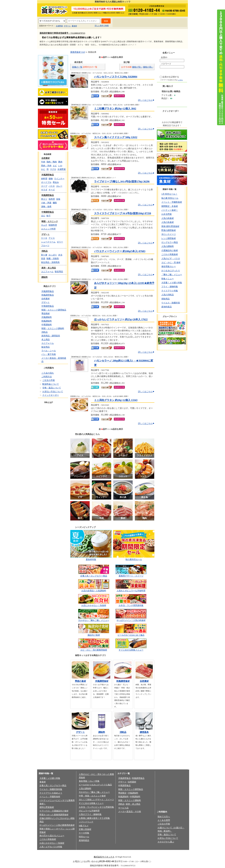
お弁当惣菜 (167, 214)
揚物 (51, 179)
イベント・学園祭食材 (172, 202)
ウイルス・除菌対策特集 (51, 789)
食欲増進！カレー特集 (89, 781)
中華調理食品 (48, 212)
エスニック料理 (48, 229)
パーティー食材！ (170, 210)
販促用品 (59, 271)
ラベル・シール (49, 351)
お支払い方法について (53, 392)
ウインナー (59, 179)
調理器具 (144, 732)
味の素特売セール (134, 559)
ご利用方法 (47, 377)
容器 (43, 258)
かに (43, 169)
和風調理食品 (48, 195)
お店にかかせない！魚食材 (94, 605)
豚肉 (60, 162)
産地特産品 (167, 307)
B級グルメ (84, 826)
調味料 (45, 277)
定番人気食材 (85, 829)
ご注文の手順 (49, 380)
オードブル (46, 182)
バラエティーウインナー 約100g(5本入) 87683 (120, 251)
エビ (55, 166)
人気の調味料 (168, 246)
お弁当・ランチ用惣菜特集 (131, 605)
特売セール (84, 837)
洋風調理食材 (102, 681)
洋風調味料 (47, 317)
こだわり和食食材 (48, 839)
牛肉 (43, 162)
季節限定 (122, 793)
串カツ (44, 199)
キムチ (44, 225)
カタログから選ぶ (166, 842)
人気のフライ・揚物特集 (90, 814)
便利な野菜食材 (47, 807)
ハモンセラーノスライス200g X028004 (116, 77)
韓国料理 (53, 225)
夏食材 (74, 26)
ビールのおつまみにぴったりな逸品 (95, 785)
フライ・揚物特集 (170, 287)
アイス (52, 238)
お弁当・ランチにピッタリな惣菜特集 (96, 807)
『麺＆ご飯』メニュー (172, 275)
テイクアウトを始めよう (51, 793)
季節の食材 (80, 681)
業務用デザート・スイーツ (131, 576)
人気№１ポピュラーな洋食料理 (131, 591)
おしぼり (53, 255)
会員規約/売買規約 (125, 852)
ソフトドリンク (86, 822)
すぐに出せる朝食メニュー (131, 650)
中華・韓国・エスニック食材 (92, 796)
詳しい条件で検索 (102, 26)
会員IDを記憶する (171, 77)
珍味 (58, 199)
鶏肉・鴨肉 (52, 162)
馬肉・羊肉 (46, 166)
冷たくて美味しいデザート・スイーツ (96, 800)
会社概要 (68, 852)
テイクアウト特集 (170, 291)
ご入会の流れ (48, 373)
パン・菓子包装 (49, 354)
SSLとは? (49, 402)
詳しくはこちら (145, 100)
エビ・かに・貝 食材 (171, 262)
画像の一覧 (77, 67)
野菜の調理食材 (169, 230)
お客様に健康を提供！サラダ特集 (94, 818)
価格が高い (148, 67)
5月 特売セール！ (169, 194)
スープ (44, 186)
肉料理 (44, 179)
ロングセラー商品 (170, 242)
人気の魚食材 (168, 222)
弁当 (60, 255)
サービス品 (123, 808)
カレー (59, 186)
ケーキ (44, 238)
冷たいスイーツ (169, 234)
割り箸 (44, 255)
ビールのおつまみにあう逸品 (131, 635)
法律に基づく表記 (106, 852)
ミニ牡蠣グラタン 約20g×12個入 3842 (115, 109)
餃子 (49, 216)
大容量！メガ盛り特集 (172, 283)
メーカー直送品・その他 (130, 811)
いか (60, 166)
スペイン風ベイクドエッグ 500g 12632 (116, 137)
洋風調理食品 (48, 175)
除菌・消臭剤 (53, 258)
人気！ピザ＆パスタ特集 (51, 847)
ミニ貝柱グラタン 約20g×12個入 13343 (116, 400)
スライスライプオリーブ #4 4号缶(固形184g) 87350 (123, 213)
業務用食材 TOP (78, 52)
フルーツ (45, 245)
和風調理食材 (123, 681)
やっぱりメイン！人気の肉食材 (131, 620)
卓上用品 (46, 340)
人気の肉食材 (168, 218)
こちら (180, 80)
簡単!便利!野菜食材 (170, 226)
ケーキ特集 (84, 833)
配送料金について (51, 384)
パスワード (166, 64)
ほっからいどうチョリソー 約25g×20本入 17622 (121, 319)
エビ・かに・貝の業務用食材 (94, 650)
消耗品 (45, 251)
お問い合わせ (160, 23)
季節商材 (46, 314)
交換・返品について (52, 388)
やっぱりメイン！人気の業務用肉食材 (57, 825)
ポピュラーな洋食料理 (89, 811)
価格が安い (137, 67)
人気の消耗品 (168, 295)
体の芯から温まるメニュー (52, 836)
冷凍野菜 (59, 26)
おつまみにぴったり (171, 271)
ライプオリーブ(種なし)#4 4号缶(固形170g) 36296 (122, 181)
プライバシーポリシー (85, 852)
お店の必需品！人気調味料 (94, 591)
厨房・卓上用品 (49, 268)
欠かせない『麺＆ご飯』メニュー (94, 620)
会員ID (164, 57)
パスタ (52, 186)
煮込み (56, 182)
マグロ (53, 169)
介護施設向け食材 (170, 250)
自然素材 (46, 158)
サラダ (44, 190)
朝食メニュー (168, 279)
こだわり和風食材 (170, 254)
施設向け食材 (94, 635)
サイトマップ (177, 23)
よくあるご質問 (141, 23)
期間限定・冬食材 (170, 206)
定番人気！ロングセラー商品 (94, 576)
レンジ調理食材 (169, 238)
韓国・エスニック (50, 221)
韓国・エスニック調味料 (53, 328)
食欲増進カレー (169, 266)
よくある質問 (164, 820)
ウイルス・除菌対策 (171, 303)
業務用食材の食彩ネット (53, 10)
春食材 (43, 782)
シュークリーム (48, 242)
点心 (43, 216)
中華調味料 (47, 325)
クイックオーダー (51, 395)
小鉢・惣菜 (46, 203)
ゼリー (60, 242)
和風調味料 (47, 321)
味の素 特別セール (170, 198)
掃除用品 (165, 299)
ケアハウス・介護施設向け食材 (54, 811)
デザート (67, 26)
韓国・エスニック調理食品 (54, 310)
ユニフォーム (47, 271)
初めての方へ (123, 23)
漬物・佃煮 (46, 206)
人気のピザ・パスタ (171, 258)
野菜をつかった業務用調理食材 (54, 815)
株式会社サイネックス (104, 857)
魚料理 (52, 199)
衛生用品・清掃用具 (50, 262)
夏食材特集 (91, 559)
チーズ (52, 190)
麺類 (55, 203)
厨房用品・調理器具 (51, 336)
